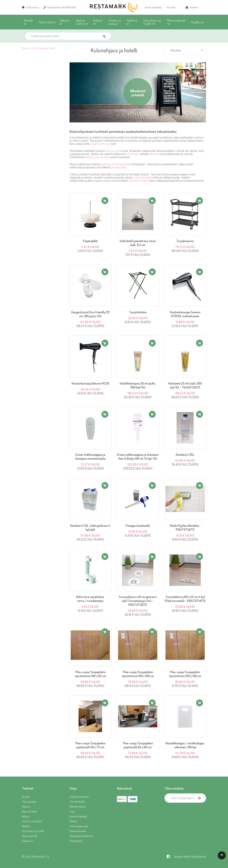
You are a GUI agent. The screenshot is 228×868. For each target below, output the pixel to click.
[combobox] (185, 51)
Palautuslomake (78, 831)
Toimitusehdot (77, 802)
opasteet (154, 154)
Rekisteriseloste (78, 806)
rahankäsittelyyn (100, 144)
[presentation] (194, 811)
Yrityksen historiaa (79, 797)
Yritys (72, 811)
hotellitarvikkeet (138, 181)
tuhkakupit (132, 154)
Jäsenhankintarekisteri (81, 836)
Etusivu (26, 48)
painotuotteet (119, 167)
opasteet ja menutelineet (115, 164)
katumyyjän (113, 151)
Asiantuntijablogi (153, 7)
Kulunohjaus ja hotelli (44, 48)
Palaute (73, 821)
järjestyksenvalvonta (98, 157)
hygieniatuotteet (142, 178)
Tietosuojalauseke (79, 826)
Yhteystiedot (76, 841)
